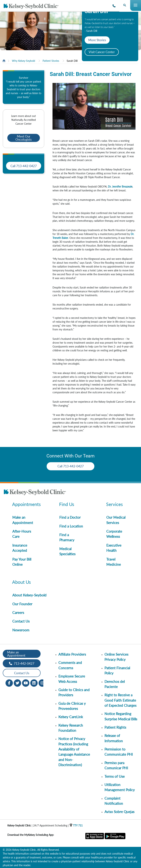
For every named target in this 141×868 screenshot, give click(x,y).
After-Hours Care (22, 534)
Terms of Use (115, 776)
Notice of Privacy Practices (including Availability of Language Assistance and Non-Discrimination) (74, 752)
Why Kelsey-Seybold (23, 61)
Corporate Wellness (114, 534)
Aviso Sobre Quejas (119, 812)
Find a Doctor (70, 517)
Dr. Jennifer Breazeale (120, 187)
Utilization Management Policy (120, 787)
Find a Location (71, 526)
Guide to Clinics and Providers (74, 692)
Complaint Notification (114, 801)
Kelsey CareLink (71, 717)
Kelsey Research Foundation (71, 728)
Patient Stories (51, 61)
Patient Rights (115, 727)
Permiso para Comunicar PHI (116, 765)
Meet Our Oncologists (23, 138)
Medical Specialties (67, 551)
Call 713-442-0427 (24, 166)
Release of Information (114, 738)
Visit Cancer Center (102, 52)
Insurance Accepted (20, 548)
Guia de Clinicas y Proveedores (72, 706)
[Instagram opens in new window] (42, 683)
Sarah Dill (72, 61)
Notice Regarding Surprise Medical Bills (121, 716)
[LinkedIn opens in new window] (34, 683)
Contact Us (21, 621)
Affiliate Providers (72, 654)
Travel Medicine (114, 562)
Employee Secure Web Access (72, 679)
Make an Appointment (23, 520)
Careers (18, 613)
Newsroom (21, 630)
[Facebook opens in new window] (9, 683)
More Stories (97, 40)
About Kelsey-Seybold (29, 595)
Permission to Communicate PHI (119, 752)
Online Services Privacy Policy (116, 657)
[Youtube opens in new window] (26, 683)
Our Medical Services (116, 520)
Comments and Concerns (70, 665)
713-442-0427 (22, 663)
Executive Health (114, 548)
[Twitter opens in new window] (17, 683)
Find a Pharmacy (67, 537)
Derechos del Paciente (115, 684)
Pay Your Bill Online (22, 562)
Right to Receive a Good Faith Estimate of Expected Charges (120, 700)
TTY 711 (76, 825)
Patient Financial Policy (117, 670)
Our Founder (22, 604)
